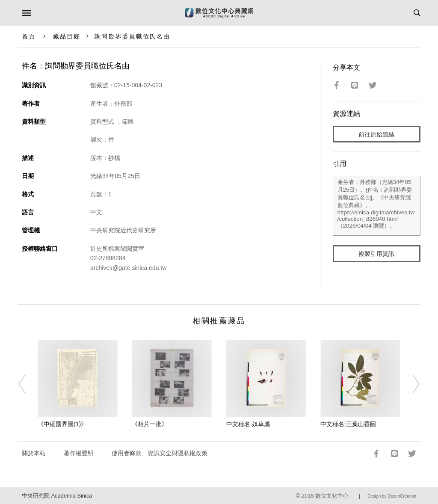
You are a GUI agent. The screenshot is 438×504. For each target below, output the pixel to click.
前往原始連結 (376, 134)
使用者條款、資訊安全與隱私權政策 (160, 453)
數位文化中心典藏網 (219, 13)
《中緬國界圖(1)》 (62, 424)
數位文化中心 (332, 496)
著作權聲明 (79, 453)
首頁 (29, 36)
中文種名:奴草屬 (248, 424)
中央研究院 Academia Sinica (57, 496)
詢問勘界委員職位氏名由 (132, 36)
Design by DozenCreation (392, 496)
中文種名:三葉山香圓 (348, 424)
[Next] (410, 384)
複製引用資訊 (376, 254)
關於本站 (34, 453)
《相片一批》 (150, 424)
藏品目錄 (67, 36)
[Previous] (28, 384)
